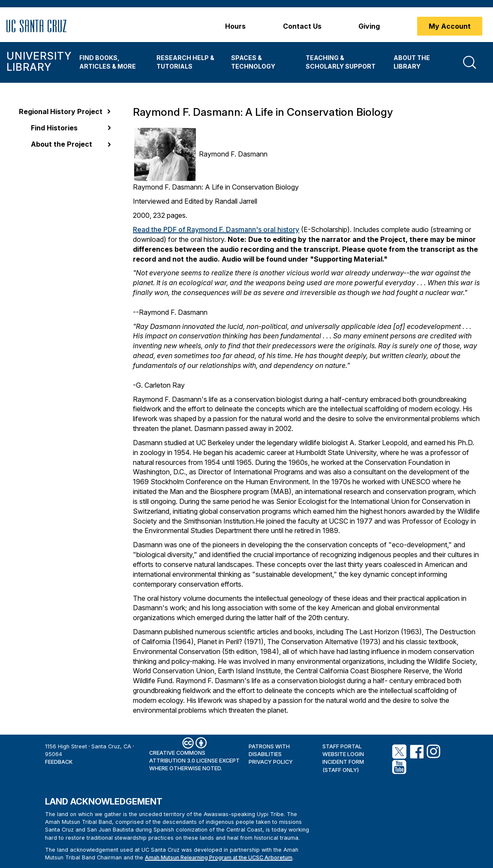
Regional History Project (61, 112)
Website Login (343, 754)
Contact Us (302, 26)
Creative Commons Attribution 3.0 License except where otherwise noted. (194, 761)
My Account (450, 26)
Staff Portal (342, 746)
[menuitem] (111, 62)
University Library (39, 62)
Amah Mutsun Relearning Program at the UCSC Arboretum (219, 857)
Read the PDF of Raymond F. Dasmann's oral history (216, 229)
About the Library (412, 62)
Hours (235, 26)
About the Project (62, 144)
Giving (369, 26)
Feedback (59, 762)
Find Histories (54, 128)
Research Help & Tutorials (185, 62)
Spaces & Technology (253, 62)
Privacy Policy (271, 762)
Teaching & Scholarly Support (341, 62)
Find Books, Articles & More (108, 62)
